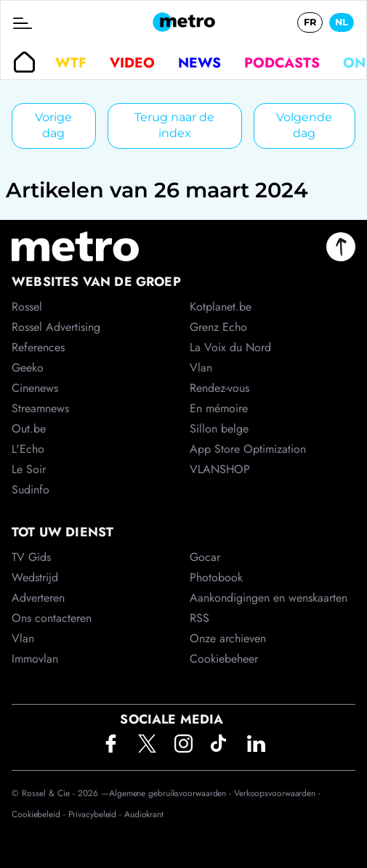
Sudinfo (31, 490)
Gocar (205, 557)
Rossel (27, 307)
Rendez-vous (219, 388)
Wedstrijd (35, 577)
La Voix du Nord (230, 347)
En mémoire (219, 408)
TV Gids (31, 557)
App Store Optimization (248, 449)
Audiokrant (144, 814)
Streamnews (40, 408)
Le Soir (29, 469)
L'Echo (28, 449)
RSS (199, 618)
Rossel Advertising (56, 327)
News (199, 62)
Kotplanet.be (221, 307)
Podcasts (282, 62)
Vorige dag (53, 125)
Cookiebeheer (224, 659)
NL (342, 22)
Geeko (28, 368)
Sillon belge (219, 429)
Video (132, 62)
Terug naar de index (174, 125)
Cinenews (35, 388)
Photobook (216, 577)
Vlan (23, 638)
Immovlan (35, 659)
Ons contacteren (52, 618)
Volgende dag (304, 125)
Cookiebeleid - (40, 814)
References (38, 347)
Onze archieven (228, 638)
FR (310, 22)
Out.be (29, 429)
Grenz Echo (218, 327)
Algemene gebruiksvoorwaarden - (172, 793)
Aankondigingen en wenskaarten (269, 598)
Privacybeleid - (96, 814)
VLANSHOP (220, 469)
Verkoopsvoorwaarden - (277, 793)
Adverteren (38, 598)
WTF (71, 62)
